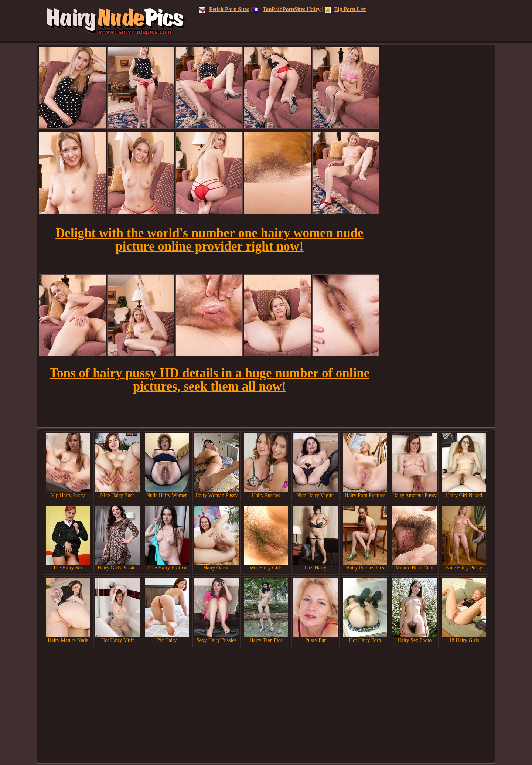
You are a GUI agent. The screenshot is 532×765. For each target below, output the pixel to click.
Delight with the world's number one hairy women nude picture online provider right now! (209, 240)
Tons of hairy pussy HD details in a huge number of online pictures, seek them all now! (209, 380)
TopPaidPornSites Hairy (287, 9)
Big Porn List (345, 9)
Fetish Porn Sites (224, 9)
